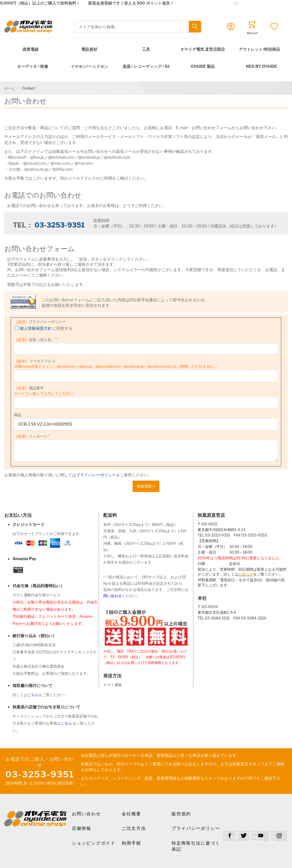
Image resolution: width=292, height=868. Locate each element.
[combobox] (138, 27)
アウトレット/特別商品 (259, 49)
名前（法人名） (34, 340)
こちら (33, 695)
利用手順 (131, 843)
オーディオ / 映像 (33, 66)
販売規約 (181, 814)
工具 (146, 49)
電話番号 (45, 391)
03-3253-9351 (60, 225)
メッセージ (31, 436)
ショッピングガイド (94, 843)
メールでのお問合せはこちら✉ (210, 3)
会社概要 (131, 814)
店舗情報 (82, 828)
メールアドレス (116, 364)
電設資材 (89, 49)
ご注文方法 (134, 828)
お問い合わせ (86, 814)
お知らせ (246, 574)
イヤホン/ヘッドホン (89, 66)
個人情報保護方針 (36, 328)
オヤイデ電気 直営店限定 (203, 49)
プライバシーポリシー (40, 322)
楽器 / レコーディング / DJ (146, 66)
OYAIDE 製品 (203, 66)
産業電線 (31, 49)
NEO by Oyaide (261, 66)
